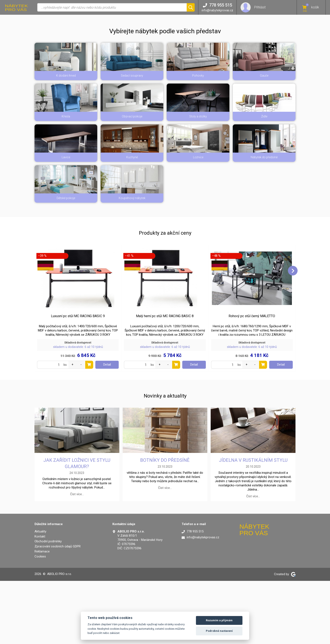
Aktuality (40, 595)
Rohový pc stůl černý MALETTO (252, 379)
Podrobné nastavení (219, 631)
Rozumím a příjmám (219, 620)
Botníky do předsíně (165, 523)
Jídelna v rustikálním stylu (253, 523)
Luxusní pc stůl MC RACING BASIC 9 (78, 379)
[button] (165, 74)
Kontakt (40, 600)
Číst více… (77, 557)
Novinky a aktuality (165, 459)
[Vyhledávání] (112, 7)
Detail (107, 428)
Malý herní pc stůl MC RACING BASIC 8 (165, 379)
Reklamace (42, 615)
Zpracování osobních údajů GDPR (58, 609)
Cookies (40, 620)
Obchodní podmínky (48, 604)
